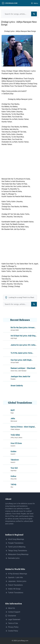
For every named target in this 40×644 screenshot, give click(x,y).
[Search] (34, 14)
